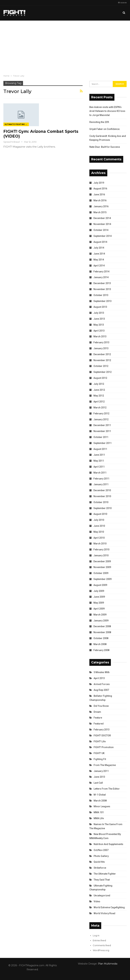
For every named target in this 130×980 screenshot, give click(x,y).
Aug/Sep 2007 (101, 690)
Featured (99, 724)
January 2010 (101, 555)
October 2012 (101, 366)
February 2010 (101, 550)
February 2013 (101, 342)
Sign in (122, 3)
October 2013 (101, 295)
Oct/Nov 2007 (101, 850)
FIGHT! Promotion (104, 747)
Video (97, 901)
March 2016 (100, 200)
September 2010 (102, 508)
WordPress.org (101, 950)
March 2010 (100, 544)
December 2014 (102, 218)
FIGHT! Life (100, 741)
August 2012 (100, 378)
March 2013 (100, 336)
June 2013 (99, 319)
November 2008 (102, 632)
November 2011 (102, 431)
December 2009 (102, 561)
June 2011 (99, 455)
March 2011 (100, 473)
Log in (96, 935)
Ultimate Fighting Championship (17, 124)
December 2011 (102, 425)
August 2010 (100, 514)
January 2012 (101, 419)
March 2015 (100, 212)
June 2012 (99, 390)
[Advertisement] (65, 46)
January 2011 (101, 484)
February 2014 (101, 272)
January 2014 (101, 277)
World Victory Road (104, 913)
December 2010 (102, 490)
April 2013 (99, 331)
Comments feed (102, 945)
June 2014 (99, 254)
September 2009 (102, 579)
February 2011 (101, 479)
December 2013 (102, 283)
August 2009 (100, 585)
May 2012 (99, 396)
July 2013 (99, 313)
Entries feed (99, 940)
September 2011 (102, 443)
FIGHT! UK (99, 753)
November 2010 (102, 496)
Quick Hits (99, 862)
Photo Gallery (101, 856)
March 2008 (100, 644)
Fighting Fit (100, 759)
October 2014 (101, 230)
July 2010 (99, 520)
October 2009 (101, 573)
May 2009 (99, 603)
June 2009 (99, 597)
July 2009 (99, 591)
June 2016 (99, 195)
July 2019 (99, 183)
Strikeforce (100, 868)
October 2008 (101, 638)
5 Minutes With (102, 672)
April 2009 (99, 609)
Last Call (98, 783)
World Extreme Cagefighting (109, 907)
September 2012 (102, 372)
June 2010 (99, 526)
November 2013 (102, 289)
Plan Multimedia (108, 964)
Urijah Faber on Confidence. (105, 129)
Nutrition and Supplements (108, 844)
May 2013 (99, 325)
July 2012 (99, 384)
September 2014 (102, 236)
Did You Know (101, 706)
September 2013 (102, 301)
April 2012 (99, 402)
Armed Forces (102, 684)
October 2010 (101, 502)
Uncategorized (102, 895)
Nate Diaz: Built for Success (105, 147)
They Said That (102, 880)
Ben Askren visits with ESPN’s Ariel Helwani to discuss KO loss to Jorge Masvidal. (107, 111)
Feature (98, 718)
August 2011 (100, 449)
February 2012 (101, 413)
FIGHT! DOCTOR (102, 736)
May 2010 (99, 532)
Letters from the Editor (107, 789)
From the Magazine (105, 765)
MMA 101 (99, 812)
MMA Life (99, 818)
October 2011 (101, 437)
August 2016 (100, 189)
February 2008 (101, 650)
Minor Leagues (102, 806)
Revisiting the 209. (99, 122)
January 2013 (101, 348)
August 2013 (100, 307)
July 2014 (99, 248)
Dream (97, 712)
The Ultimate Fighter (105, 874)
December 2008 (102, 626)
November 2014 (102, 224)
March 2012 (100, 408)
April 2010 (99, 538)
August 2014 (100, 242)
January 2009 (101, 621)
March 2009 (100, 615)
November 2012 (102, 360)
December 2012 (102, 354)
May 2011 (99, 461)
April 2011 (99, 467)
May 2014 (99, 260)
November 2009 (102, 567)
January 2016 (101, 206)
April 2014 (99, 266)
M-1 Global (100, 795)
